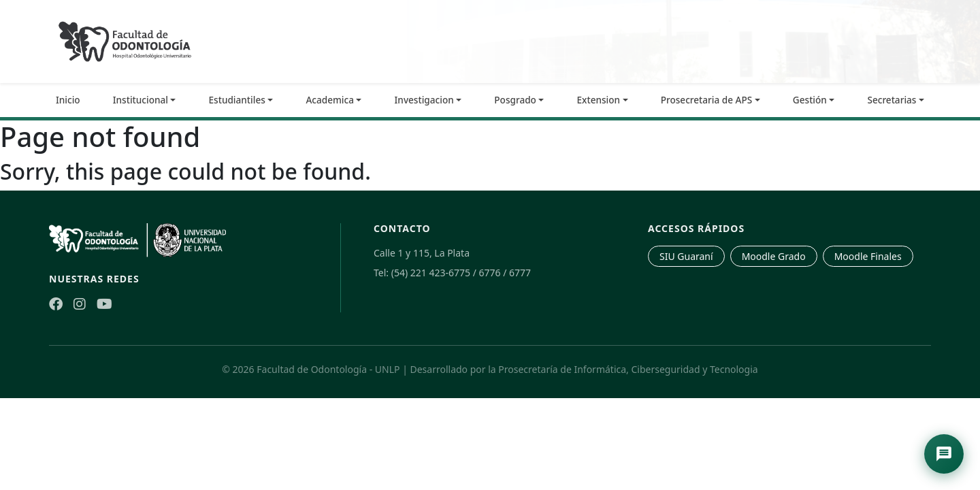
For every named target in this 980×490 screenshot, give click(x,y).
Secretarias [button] (892, 100)
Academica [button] (330, 100)
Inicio (68, 100)
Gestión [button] (810, 100)
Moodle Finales (868, 256)
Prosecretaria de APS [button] (707, 100)
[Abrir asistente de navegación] (944, 454)
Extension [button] (599, 100)
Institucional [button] (141, 100)
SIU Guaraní (686, 256)
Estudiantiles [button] (237, 100)
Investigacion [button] (424, 100)
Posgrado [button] (515, 100)
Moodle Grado (774, 256)
